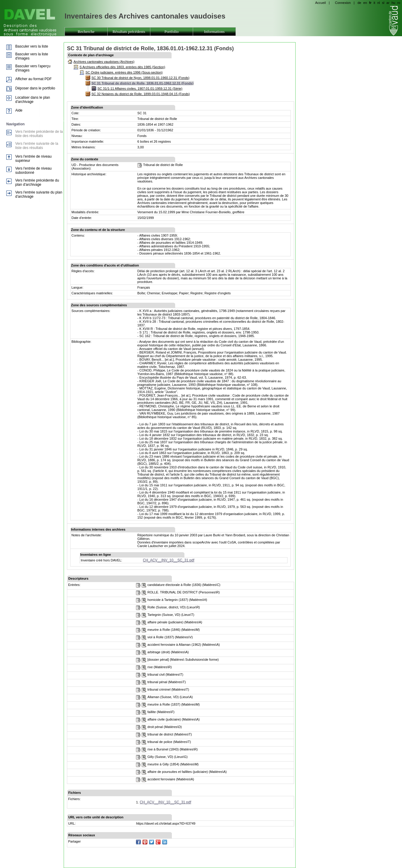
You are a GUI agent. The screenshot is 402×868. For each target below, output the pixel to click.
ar (388, 3)
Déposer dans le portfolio (35, 88)
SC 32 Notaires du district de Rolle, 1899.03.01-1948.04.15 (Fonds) (141, 94)
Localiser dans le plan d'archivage (33, 100)
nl (379, 3)
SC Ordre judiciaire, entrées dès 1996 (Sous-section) (124, 72)
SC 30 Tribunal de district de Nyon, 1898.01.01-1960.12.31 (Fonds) (140, 78)
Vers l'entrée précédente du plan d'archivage (37, 182)
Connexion (343, 3)
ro (399, 3)
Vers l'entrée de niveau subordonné (33, 170)
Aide (19, 110)
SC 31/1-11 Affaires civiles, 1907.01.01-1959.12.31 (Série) (140, 89)
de (359, 3)
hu (393, 3)
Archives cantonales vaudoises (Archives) (104, 62)
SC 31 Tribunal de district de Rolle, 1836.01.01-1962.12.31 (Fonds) (142, 83)
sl (383, 3)
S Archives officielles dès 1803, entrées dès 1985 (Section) (122, 67)
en (365, 3)
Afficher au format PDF (33, 79)
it (375, 3)
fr (370, 3)
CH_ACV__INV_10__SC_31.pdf (169, 560)
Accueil (320, 3)
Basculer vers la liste (32, 46)
